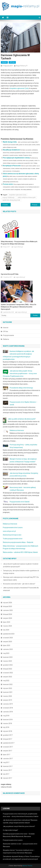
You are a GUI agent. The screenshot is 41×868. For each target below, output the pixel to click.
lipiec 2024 (7, 622)
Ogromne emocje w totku (10, 274)
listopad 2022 (8, 669)
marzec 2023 (7, 661)
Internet (4, 62)
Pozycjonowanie (9, 335)
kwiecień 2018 (8, 720)
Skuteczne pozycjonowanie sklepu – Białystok (18, 542)
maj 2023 (6, 653)
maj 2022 (6, 681)
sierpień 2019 (8, 700)
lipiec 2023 (7, 645)
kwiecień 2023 (8, 657)
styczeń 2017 (8, 778)
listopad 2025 (8, 606)
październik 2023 (9, 634)
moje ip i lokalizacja (8, 197)
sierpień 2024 (8, 618)
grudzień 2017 (8, 735)
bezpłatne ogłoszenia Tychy (19, 88)
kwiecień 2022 (8, 684)
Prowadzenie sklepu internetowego (21, 388)
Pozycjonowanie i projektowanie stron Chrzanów (36, 205)
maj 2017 (6, 762)
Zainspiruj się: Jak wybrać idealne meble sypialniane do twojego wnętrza (21, 572)
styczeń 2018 (8, 731)
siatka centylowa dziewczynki (27, 197)
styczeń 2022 (8, 688)
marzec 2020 (7, 696)
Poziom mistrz (8, 184)
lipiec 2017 (7, 755)
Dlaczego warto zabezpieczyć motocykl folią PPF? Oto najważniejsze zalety (21, 579)
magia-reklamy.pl (22, 66)
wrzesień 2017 (8, 747)
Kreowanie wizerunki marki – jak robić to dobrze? (19, 584)
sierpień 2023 (8, 642)
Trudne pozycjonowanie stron (13, 539)
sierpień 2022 (8, 677)
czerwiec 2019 (8, 704)
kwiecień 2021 (8, 692)
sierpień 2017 (8, 751)
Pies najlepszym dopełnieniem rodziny (16, 158)
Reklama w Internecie (17, 430)
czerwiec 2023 (8, 649)
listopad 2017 (8, 739)
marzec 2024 (7, 626)
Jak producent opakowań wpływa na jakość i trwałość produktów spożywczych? (21, 565)
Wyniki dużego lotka (10, 142)
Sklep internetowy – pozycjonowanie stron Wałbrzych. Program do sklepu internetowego (19, 243)
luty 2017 (6, 774)
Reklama (6, 339)
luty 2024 (6, 630)
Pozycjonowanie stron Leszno (13, 528)
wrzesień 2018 (8, 708)
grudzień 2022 (8, 665)
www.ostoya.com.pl (9, 531)
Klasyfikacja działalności (11, 150)
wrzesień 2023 (8, 638)
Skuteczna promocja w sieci (12, 535)
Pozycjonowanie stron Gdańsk (20, 502)
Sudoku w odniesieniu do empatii (7, 205)
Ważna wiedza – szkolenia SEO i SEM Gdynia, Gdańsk (20, 552)
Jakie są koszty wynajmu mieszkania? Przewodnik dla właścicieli (21, 589)
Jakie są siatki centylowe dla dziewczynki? (22, 419)
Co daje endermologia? (10, 830)
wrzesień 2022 (8, 673)
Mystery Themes (27, 866)
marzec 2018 (7, 723)
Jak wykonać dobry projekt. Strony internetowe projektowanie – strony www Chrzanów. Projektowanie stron (20, 374)
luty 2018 (6, 727)
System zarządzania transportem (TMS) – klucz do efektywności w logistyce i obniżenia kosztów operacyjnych (19, 307)
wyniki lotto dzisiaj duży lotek (11, 200)
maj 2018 (6, 716)
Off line (12, 62)
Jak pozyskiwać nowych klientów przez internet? (19, 826)
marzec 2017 (7, 770)
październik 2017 (9, 743)
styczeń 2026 (8, 603)
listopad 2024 (8, 614)
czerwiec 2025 (8, 610)
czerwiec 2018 (8, 712)
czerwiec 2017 (8, 759)
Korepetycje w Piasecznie (12, 166)
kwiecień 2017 (8, 766)
